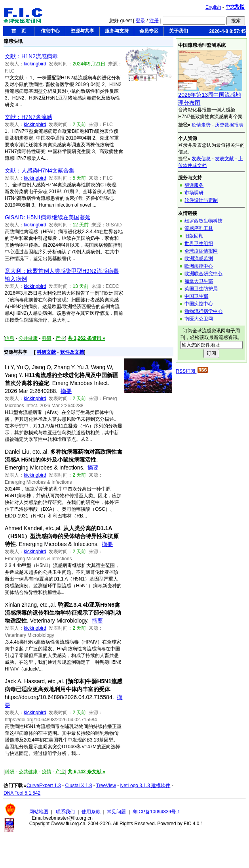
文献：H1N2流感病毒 (31, 56)
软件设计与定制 (201, 200)
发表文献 (224, 159)
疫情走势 (201, 125)
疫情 (47, 772)
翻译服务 (194, 185)
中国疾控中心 (199, 304)
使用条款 (91, 812)
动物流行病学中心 (203, 311)
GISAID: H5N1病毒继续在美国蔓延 (48, 217)
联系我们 (65, 812)
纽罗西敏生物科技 (203, 221)
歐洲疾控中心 (199, 266)
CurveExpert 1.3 (44, 786)
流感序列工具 (199, 228)
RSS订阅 (192, 371)
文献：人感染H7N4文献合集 (40, 171)
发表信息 (201, 159)
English (213, 7)
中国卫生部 (196, 296)
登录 (141, 21)
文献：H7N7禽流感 (29, 117)
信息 (10, 338)
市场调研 (194, 193)
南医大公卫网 (199, 319)
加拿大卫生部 (199, 281)
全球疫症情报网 (201, 251)
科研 (47, 338)
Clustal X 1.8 (78, 786)
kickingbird (35, 64)
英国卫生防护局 (201, 289)
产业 (60, 338)
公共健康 (28, 338)
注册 (154, 21)
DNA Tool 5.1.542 (22, 793)
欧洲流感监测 (199, 259)
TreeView (106, 786)
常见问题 (116, 812)
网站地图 (39, 812)
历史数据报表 (229, 125)
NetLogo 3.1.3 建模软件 (145, 786)
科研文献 (46, 352)
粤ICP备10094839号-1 (156, 812)
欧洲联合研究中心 (203, 274)
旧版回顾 (194, 236)
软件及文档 (72, 352)
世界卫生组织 (199, 243)
